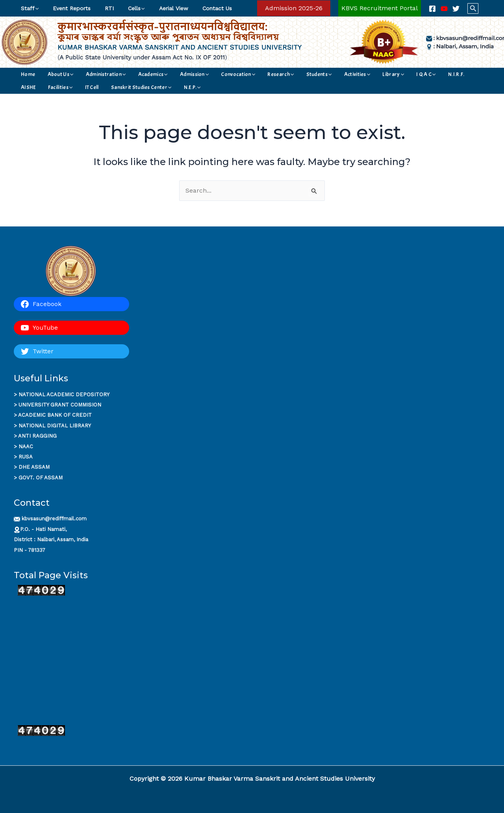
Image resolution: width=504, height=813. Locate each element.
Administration (91, 74)
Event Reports (67, 8)
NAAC (26, 446)
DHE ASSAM (34, 467)
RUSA (26, 457)
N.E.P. (94, 87)
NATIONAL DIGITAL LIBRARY (55, 426)
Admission (166, 74)
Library (330, 74)
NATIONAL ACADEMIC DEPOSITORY (64, 394)
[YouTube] (444, 9)
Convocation (203, 74)
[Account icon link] (380, 8)
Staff (28, 8)
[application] (35, 8)
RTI (101, 8)
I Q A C (356, 74)
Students (270, 74)
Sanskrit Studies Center (49, 87)
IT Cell (451, 74)
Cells (125, 8)
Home (26, 74)
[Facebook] (432, 9)
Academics (131, 74)
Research (238, 74)
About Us (52, 74)
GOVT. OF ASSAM (41, 478)
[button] (294, 8)
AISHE (401, 74)
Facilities (426, 74)
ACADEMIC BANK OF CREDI (53, 415)
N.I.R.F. (379, 74)
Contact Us (200, 8)
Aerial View (159, 8)
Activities (301, 74)
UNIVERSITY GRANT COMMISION (60, 405)
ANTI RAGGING (37, 436)
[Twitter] (456, 9)
